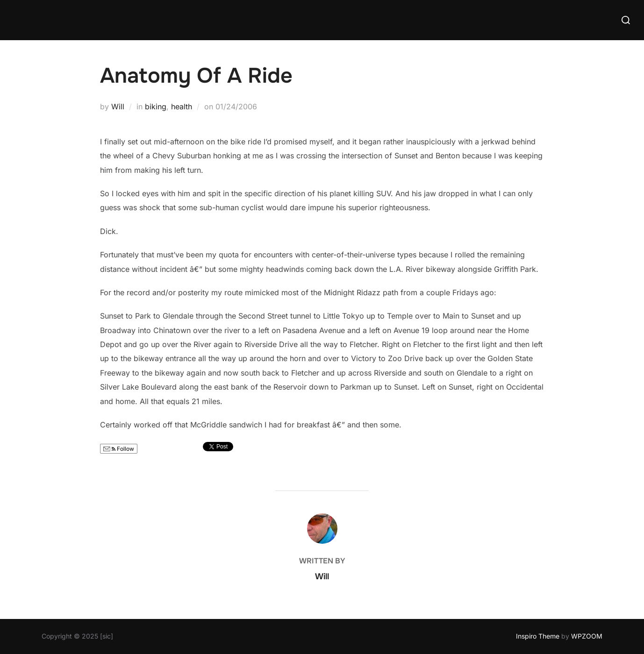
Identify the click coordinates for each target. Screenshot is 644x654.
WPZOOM (587, 636)
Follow (119, 449)
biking (156, 107)
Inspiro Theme (538, 636)
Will (118, 107)
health (182, 107)
